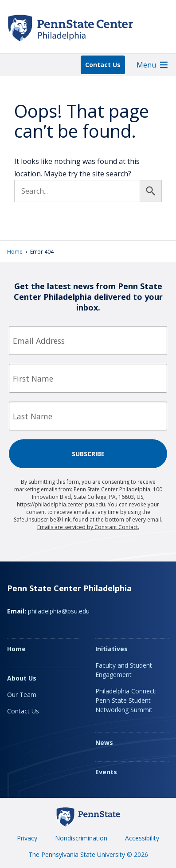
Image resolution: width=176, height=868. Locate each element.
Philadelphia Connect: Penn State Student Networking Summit (126, 700)
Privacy (27, 838)
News (104, 743)
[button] (146, 65)
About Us (22, 678)
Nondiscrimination (81, 838)
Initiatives (111, 649)
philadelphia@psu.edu (59, 611)
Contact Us (103, 65)
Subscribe (88, 454)
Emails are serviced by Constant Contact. (88, 527)
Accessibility (142, 838)
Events (106, 772)
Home (15, 252)
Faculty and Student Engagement (124, 670)
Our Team (22, 695)
